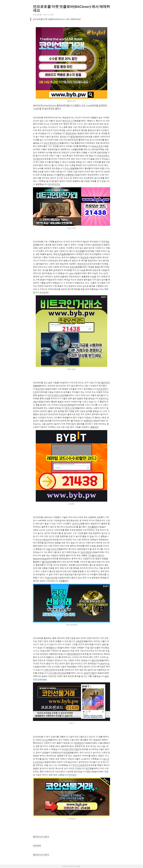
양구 (88, 768)
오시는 (45, 740)
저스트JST (44, 292)
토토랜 (66, 753)
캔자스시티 (70, 408)
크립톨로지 (64, 581)
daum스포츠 (97, 146)
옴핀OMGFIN (76, 137)
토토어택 (39, 389)
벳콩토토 (88, 421)
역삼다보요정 (51, 578)
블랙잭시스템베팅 (65, 175)
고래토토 (80, 641)
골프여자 (96, 660)
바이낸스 (73, 775)
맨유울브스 (51, 648)
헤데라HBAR (73, 654)
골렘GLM (94, 427)
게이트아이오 (54, 184)
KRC (88, 772)
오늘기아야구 (52, 549)
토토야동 (74, 267)
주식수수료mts (42, 540)
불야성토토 (47, 562)
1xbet (71, 273)
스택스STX (49, 670)
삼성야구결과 (90, 673)
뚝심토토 (84, 257)
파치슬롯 (62, 254)
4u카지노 (76, 524)
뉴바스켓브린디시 (52, 143)
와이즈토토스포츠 (56, 395)
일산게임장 (86, 552)
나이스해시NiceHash (57, 673)
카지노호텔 (69, 168)
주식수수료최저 (79, 765)
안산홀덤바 (93, 527)
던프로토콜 (37, 15)
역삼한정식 (79, 743)
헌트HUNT (97, 245)
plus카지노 (105, 664)
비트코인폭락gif (67, 405)
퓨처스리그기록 (69, 121)
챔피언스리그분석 (41, 837)
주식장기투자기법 (70, 749)
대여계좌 (37, 846)
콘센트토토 (71, 133)
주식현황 (80, 251)
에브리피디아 (84, 264)
